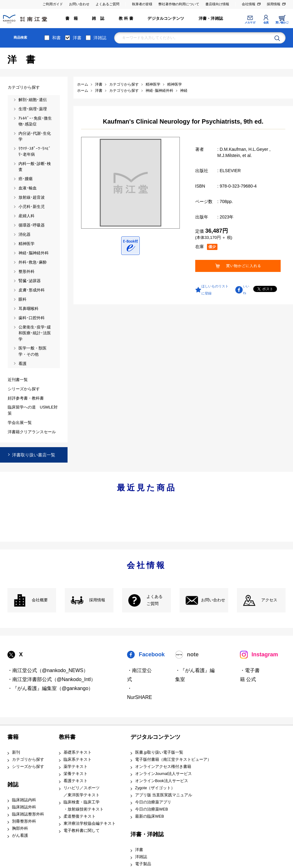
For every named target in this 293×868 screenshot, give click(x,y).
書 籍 (72, 19)
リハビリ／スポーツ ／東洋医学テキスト (82, 792)
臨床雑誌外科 (24, 807)
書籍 (13, 737)
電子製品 (143, 864)
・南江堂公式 (139, 675)
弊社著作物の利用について (179, 4)
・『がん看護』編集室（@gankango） (50, 688)
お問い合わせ (79, 4)
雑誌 (13, 785)
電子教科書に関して (82, 831)
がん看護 (20, 836)
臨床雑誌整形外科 (28, 814)
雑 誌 (98, 19)
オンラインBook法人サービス (162, 781)
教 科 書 (126, 19)
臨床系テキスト (78, 760)
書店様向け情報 (217, 4)
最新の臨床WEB (150, 816)
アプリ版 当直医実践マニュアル (164, 795)
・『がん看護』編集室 (195, 675)
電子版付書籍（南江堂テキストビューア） (173, 760)
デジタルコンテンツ (166, 19)
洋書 (77, 38)
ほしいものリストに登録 (215, 290)
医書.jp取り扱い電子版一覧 (159, 752)
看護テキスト (76, 781)
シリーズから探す (28, 767)
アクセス (269, 600)
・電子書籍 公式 (250, 675)
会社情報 (249, 4)
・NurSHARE (140, 693)
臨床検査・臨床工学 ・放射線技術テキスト (84, 806)
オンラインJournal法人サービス (164, 774)
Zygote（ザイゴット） (155, 788)
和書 (56, 38)
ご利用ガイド (53, 4)
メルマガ (250, 23)
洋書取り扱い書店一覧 (34, 455)
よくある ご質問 (155, 600)
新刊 (16, 752)
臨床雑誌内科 (24, 800)
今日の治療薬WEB (152, 809)
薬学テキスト (76, 767)
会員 (266, 23)
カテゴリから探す (28, 760)
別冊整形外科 (24, 821)
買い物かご (282, 23)
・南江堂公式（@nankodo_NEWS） (48, 670)
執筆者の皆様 (142, 4)
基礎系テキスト (78, 752)
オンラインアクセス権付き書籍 (163, 767)
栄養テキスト (76, 774)
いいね (246, 290)
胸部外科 (20, 828)
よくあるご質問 (107, 4)
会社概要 (40, 600)
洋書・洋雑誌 (211, 19)
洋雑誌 (100, 38)
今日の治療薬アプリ (153, 802)
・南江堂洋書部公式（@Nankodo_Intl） (52, 679)
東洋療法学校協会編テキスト (90, 824)
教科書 (67, 737)
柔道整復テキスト (80, 816)
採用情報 (274, 4)
